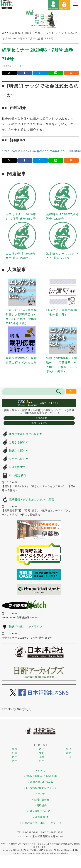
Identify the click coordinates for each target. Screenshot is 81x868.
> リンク (41, 794)
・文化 (40, 753)
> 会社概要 (41, 817)
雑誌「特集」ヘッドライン (26, 627)
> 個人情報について (39, 811)
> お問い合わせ (41, 800)
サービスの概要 (39, 418)
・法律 (13, 749)
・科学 (40, 761)
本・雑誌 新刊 (18, 475)
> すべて (41, 771)
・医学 (13, 757)
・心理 (67, 757)
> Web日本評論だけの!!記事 (40, 776)
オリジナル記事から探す (26, 434)
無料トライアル (39, 423)
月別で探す (17, 467)
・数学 (13, 761)
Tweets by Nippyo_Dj (17, 709)
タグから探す (19, 459)
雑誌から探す (19, 450)
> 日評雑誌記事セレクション (41, 788)
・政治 (40, 749)
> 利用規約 (41, 805)
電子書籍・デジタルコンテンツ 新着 (31, 499)
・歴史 (67, 753)
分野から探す (19, 442)
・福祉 (40, 757)
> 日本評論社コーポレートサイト (41, 823)
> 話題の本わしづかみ (41, 782)
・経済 (67, 749)
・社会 (13, 753)
